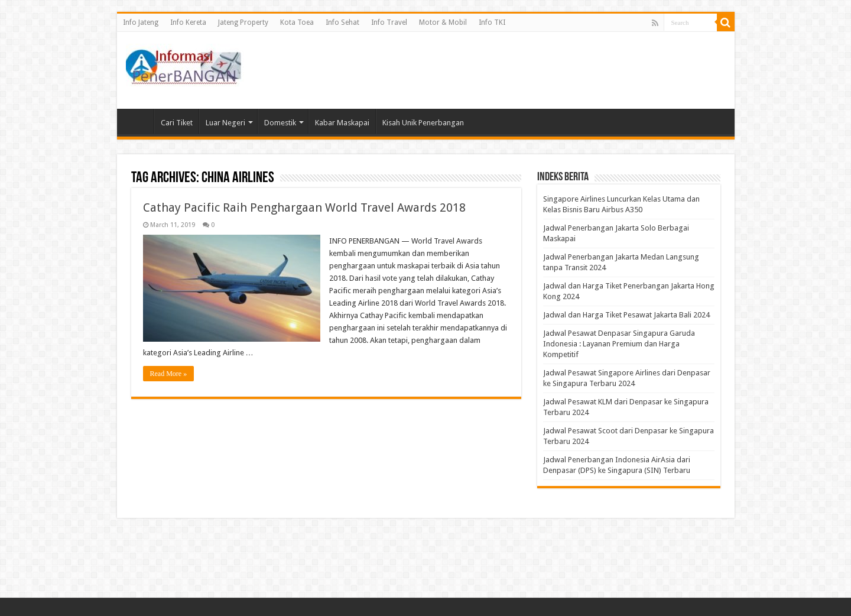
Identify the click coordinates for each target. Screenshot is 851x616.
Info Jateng (141, 22)
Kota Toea (297, 22)
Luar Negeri (225, 123)
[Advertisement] (511, 70)
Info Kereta (188, 22)
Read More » (169, 374)
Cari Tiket (177, 123)
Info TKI (492, 22)
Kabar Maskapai (342, 123)
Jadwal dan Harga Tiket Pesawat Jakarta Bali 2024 (626, 315)
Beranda (138, 121)
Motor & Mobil (443, 22)
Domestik (280, 123)
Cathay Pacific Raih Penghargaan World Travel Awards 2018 (304, 208)
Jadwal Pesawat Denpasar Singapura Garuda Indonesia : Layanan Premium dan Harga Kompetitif (619, 344)
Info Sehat (342, 22)
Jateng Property (243, 22)
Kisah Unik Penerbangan (423, 123)
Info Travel (389, 22)
